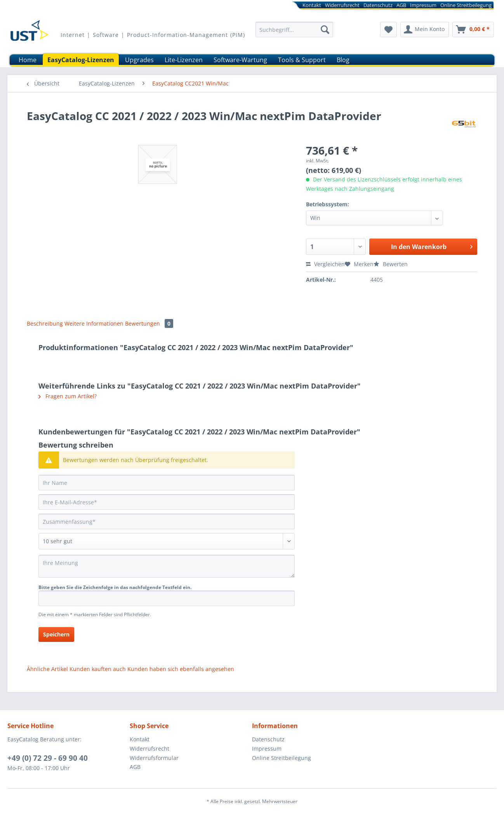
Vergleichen (325, 264)
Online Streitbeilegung (466, 5)
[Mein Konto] (425, 30)
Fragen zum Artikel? (68, 396)
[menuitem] (361, 6)
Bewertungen (149, 323)
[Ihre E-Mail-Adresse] (167, 502)
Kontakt (312, 5)
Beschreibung (45, 323)
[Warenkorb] (473, 30)
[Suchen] (325, 30)
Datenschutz (378, 5)
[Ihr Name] (167, 483)
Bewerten (391, 264)
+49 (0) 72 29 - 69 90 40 (48, 758)
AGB (401, 5)
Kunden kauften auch (98, 669)
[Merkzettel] (388, 30)
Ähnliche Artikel (47, 669)
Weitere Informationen (94, 323)
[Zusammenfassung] (167, 521)
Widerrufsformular (154, 758)
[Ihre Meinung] (167, 566)
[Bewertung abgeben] (167, 541)
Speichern (56, 634)
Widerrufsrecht (342, 5)
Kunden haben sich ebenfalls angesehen (181, 669)
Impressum (423, 5)
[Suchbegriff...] (294, 30)
